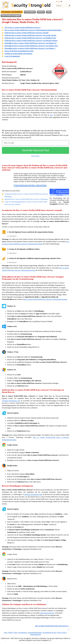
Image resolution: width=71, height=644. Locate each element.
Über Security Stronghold (11, 15)
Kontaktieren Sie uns (50, 633)
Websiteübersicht (35, 634)
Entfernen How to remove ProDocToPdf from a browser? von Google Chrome (30, 35)
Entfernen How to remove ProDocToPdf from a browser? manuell (26, 33)
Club (49, 12)
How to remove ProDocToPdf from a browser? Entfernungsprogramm (45, 299)
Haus (6, 633)
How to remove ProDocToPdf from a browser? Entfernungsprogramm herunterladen (33, 30)
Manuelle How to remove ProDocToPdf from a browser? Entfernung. (26, 199)
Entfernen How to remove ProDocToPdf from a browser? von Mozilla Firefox (30, 38)
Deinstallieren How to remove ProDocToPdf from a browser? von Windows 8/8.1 (31, 46)
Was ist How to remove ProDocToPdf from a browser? (23, 28)
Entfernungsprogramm (47, 613)
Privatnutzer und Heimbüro (12, 12)
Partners (41, 12)
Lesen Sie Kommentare (12, 56)
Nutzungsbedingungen (35, 633)
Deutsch (59, 2)
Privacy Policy (35, 156)
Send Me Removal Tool (35, 150)
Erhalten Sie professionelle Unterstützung (18, 54)
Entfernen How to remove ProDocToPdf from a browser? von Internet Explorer (31, 41)
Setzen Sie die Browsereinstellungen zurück (19, 51)
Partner (10, 633)
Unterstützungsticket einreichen (30, 185)
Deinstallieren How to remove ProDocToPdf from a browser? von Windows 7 (30, 48)
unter (51, 115)
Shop (15, 633)
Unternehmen (30, 12)
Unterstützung (22, 633)
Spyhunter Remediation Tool (11, 401)
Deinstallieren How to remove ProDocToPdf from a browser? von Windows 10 (30, 43)
